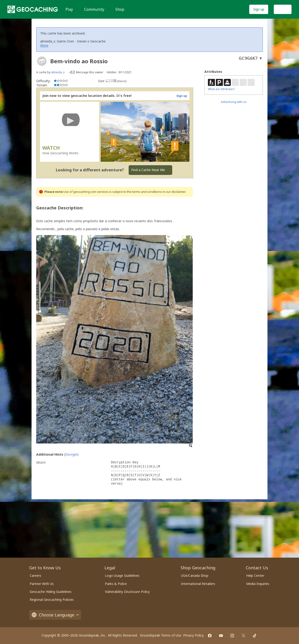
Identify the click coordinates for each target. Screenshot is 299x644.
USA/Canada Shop (195, 575)
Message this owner (90, 72)
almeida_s (58, 72)
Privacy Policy (193, 635)
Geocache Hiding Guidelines (51, 592)
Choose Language (55, 615)
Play (69, 9)
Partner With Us (42, 584)
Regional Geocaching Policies (52, 600)
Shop (120, 9)
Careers (36, 575)
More (44, 45)
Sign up (259, 9)
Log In (283, 9)
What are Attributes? (221, 89)
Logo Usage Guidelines (122, 575)
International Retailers (198, 584)
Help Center (255, 575)
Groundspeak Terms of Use (161, 635)
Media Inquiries (258, 584)
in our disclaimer (174, 192)
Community (94, 9)
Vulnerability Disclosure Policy (127, 592)
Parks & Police (116, 584)
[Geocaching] (33, 9)
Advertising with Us (234, 102)
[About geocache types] (42, 61)
